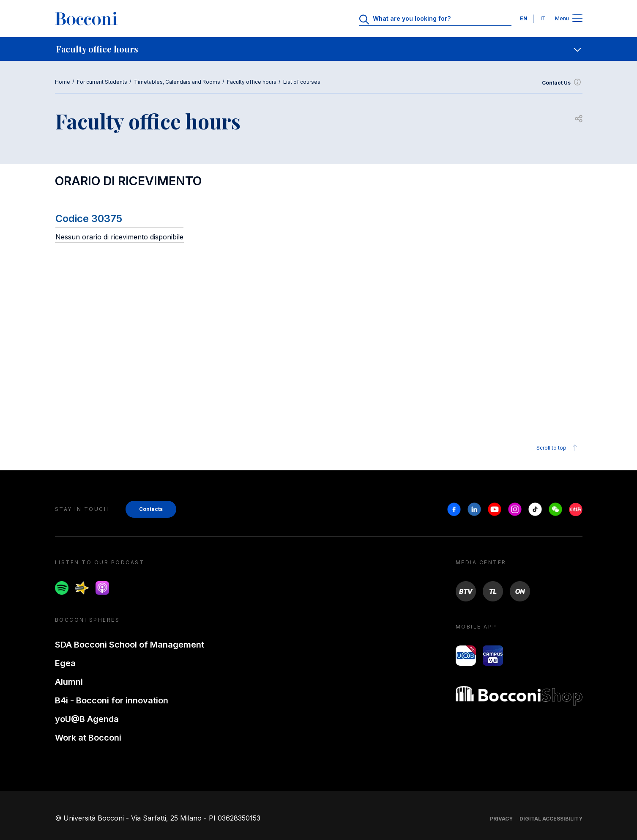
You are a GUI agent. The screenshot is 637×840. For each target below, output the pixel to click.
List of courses (302, 82)
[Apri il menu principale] (577, 19)
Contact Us (562, 83)
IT (543, 18)
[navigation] (318, 49)
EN (524, 18)
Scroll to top (558, 448)
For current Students (102, 82)
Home (63, 82)
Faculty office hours (252, 82)
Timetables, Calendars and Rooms (177, 82)
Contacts (151, 509)
